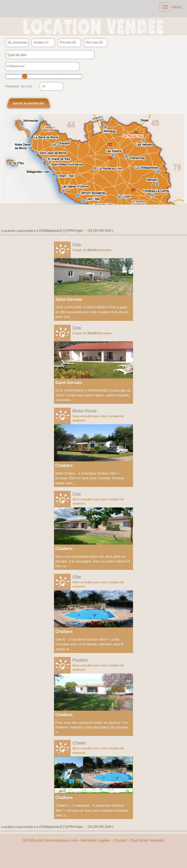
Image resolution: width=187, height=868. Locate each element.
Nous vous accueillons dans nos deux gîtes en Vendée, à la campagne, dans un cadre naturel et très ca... (93, 561)
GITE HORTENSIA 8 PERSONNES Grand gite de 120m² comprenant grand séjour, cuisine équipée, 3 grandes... (93, 395)
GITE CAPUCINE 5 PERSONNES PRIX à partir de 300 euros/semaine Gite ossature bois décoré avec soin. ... (92, 312)
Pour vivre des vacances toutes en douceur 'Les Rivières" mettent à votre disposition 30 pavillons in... (92, 727)
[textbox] (45, 55)
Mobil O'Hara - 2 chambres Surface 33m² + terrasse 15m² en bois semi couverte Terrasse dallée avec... (90, 478)
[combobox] (50, 55)
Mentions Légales (96, 840)
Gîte (77, 245)
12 (90, 230)
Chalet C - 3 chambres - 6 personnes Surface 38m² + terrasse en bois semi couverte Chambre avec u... (92, 810)
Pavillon (80, 660)
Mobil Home (85, 411)
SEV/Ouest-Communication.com (50, 840)
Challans (64, 465)
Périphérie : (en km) (19, 86)
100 (109, 230)
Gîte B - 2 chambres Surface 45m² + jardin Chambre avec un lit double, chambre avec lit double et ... (89, 644)
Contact (120, 840)
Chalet (79, 743)
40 (102, 230)
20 (96, 230)
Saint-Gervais (69, 299)
